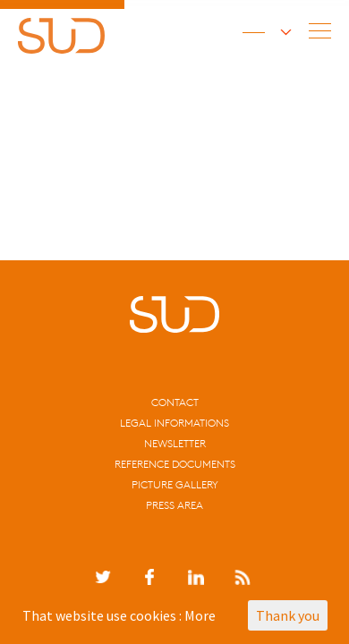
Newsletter (175, 443)
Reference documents (175, 464)
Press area (174, 505)
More (200, 615)
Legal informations (174, 423)
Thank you (288, 615)
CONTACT (175, 402)
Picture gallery (175, 484)
